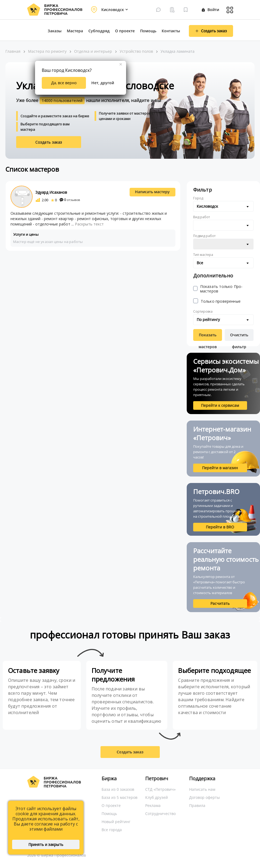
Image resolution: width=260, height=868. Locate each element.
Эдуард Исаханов (51, 192)
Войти (210, 10)
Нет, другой (103, 83)
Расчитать (220, 603)
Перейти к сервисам (220, 405)
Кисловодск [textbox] (207, 206)
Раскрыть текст (89, 224)
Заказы (55, 31)
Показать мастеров (208, 337)
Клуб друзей (157, 797)
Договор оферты (204, 797)
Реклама (153, 805)
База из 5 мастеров (119, 797)
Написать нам (202, 789)
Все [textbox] (200, 263)
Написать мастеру (152, 192)
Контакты (171, 31)
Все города (112, 830)
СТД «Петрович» (160, 789)
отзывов (70, 200)
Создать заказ (49, 142)
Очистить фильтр (239, 337)
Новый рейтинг (116, 822)
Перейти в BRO (220, 527)
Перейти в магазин (220, 468)
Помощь (148, 31)
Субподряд (99, 31)
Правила (197, 805)
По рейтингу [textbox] (208, 320)
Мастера (75, 31)
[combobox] (223, 206)
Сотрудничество (160, 814)
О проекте (125, 31)
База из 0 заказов (118, 789)
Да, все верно (64, 83)
